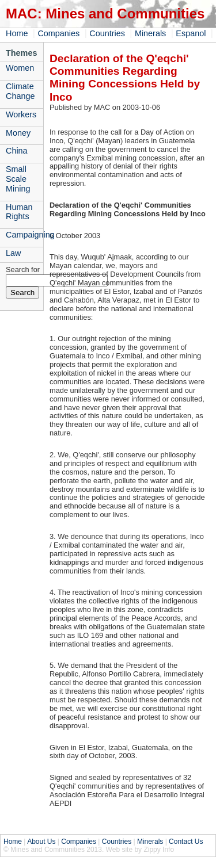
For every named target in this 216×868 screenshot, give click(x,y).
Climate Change (20, 91)
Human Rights (19, 212)
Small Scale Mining (18, 179)
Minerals (150, 33)
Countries (107, 33)
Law (13, 253)
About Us (41, 842)
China (17, 151)
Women (20, 68)
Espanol (191, 33)
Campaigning (24, 235)
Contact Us (186, 842)
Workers (21, 114)
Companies (58, 33)
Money (18, 133)
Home (17, 33)
